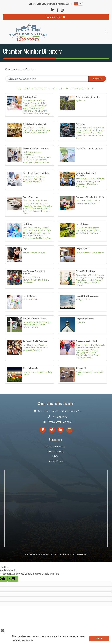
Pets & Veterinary (30, 296)
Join (39, 4)
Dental (34, 233)
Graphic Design (30, 103)
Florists (94, 345)
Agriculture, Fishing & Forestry (88, 97)
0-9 (19, 89)
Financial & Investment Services (37, 207)
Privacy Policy (55, 461)
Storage (35, 327)
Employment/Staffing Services (37, 157)
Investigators (29, 162)
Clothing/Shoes (83, 345)
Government (82, 203)
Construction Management (88, 181)
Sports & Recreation (31, 368)
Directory (61, 4)
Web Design (45, 113)
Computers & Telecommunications (36, 173)
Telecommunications (32, 182)
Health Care (27, 224)
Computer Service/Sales (34, 177)
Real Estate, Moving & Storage (34, 318)
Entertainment (29, 130)
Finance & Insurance (30, 197)
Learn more (27, 640)
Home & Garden (82, 224)
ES (80, 4)
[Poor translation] (13, 579)
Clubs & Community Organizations (89, 148)
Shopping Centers (84, 358)
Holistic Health (29, 235)
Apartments (28, 322)
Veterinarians (33, 299)
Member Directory (55, 447)
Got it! (99, 639)
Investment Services (32, 211)
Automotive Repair (84, 128)
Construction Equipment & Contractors (86, 174)
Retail (96, 355)
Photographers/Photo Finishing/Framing (86, 354)
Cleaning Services (84, 277)
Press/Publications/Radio (34, 106)
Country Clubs (29, 372)
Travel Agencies (97, 252)
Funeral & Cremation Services (89, 280)
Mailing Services (91, 350)
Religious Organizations (85, 318)
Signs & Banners (39, 111)
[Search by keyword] (47, 79)
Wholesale (28, 282)
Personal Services (84, 283)
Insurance (46, 208)
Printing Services (30, 108)
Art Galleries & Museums (34, 128)
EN (76, 4)
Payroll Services (42, 162)
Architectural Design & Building (90, 179)
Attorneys (27, 252)
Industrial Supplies (31, 277)
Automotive (80, 124)
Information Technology (34, 179)
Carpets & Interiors (84, 228)
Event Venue (41, 133)
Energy (79, 299)
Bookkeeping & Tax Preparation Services (35, 205)
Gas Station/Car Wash (92, 133)
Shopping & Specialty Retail (87, 341)
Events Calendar (55, 451)
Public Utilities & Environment (87, 296)
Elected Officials (93, 201)
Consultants (28, 155)
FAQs (55, 456)
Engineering (81, 186)
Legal (25, 248)
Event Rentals (29, 133)
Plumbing (93, 233)
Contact (33, 4)
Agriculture (81, 101)
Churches (80, 322)
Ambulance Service (32, 228)
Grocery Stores (30, 347)
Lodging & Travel (82, 248)
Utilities (86, 299)
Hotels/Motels (82, 252)
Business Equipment (32, 152)
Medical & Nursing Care (40, 238)
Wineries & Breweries (32, 350)
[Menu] (107, 32)
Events (69, 4)
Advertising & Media (31, 97)
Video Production (31, 113)
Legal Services (39, 252)
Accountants (28, 201)
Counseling (98, 277)
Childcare (99, 275)
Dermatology (44, 233)
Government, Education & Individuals (90, 197)
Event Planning (43, 130)
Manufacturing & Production (36, 280)
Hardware (95, 347)
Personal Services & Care (86, 271)
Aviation (80, 372)
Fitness (40, 372)
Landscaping (82, 233)
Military (92, 203)
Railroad (88, 372)
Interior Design (94, 230)
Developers (92, 184)
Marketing (42, 103)
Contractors (81, 184)
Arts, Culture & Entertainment (34, 124)
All (93, 89)
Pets (25, 299)
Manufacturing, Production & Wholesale (34, 272)
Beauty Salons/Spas (85, 275)
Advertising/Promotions (34, 101)
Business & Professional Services (36, 148)
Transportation (82, 368)
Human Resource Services (34, 160)
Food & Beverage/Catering (35, 345)
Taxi (94, 372)
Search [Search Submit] (97, 79)
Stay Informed (49, 4)
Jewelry (79, 350)
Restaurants (42, 347)
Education (80, 201)
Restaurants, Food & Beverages (35, 341)
